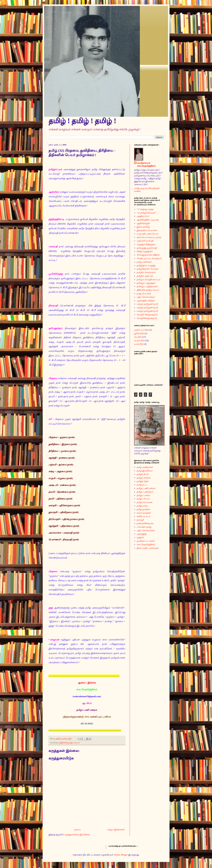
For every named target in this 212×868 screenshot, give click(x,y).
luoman (117, 855)
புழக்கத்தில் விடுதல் (146, 301)
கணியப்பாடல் (143, 516)
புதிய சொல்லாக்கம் (146, 297)
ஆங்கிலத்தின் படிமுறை (148, 220)
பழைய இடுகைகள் (116, 830)
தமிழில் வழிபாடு (145, 276)
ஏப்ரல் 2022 (139, 341)
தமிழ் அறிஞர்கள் (145, 467)
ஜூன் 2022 (139, 334)
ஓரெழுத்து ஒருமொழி (147, 248)
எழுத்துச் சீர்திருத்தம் (146, 244)
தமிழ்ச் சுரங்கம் (144, 478)
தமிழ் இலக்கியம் (145, 471)
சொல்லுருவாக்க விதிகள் (148, 255)
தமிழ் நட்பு (142, 485)
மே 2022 (138, 337)
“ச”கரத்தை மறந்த (145, 209)
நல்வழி (140, 520)
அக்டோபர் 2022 (142, 330)
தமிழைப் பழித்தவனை (147, 286)
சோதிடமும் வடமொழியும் (149, 258)
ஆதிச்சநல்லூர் (143, 223)
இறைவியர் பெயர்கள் (147, 230)
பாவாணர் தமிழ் (144, 527)
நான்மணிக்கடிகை (145, 523)
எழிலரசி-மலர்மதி (145, 241)
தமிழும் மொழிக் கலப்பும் (148, 280)
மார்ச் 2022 (139, 344)
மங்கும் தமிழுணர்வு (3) (147, 311)
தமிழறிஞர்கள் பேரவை (147, 269)
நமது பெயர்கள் (144, 294)
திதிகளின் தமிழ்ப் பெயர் (70, 743)
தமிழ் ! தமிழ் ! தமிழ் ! (82, 121)
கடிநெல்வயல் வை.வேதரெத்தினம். (146, 164)
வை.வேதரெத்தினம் (146, 545)
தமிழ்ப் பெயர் (143, 499)
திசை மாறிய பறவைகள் (148, 548)
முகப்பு (77, 830)
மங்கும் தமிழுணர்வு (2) (147, 308)
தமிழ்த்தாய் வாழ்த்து (146, 266)
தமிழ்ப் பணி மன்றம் (146, 488)
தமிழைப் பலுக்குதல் (146, 283)
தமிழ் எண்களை (144, 262)
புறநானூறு (142, 534)
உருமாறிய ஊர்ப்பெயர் (147, 234)
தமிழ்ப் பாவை (143, 495)
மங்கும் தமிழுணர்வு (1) (147, 304)
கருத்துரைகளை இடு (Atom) (77, 835)
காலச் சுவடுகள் (144, 513)
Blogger (124, 855)
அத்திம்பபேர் (143, 216)
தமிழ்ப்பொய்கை (144, 502)
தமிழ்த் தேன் (143, 481)
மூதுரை (140, 537)
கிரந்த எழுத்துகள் (145, 251)
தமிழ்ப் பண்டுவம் (145, 492)
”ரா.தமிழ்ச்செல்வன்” (146, 213)
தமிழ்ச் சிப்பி (143, 474)
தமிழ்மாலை (142, 506)
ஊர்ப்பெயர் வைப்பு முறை (149, 237)
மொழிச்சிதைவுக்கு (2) (147, 318)
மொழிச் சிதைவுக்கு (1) (147, 315)
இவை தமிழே (143, 227)
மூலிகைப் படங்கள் (146, 541)
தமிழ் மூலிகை (143, 509)
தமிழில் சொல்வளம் (146, 272)
